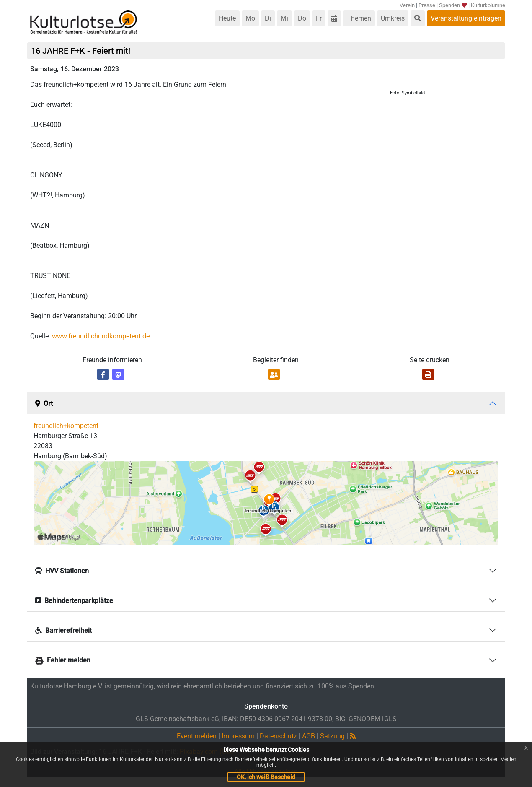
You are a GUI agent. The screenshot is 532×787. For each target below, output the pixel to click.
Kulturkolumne (488, 5)
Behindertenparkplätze (74, 601)
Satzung (332, 736)
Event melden (197, 736)
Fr (319, 18)
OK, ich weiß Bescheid (266, 777)
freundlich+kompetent (66, 426)
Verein (407, 5)
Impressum (238, 736)
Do (302, 18)
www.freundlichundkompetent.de (101, 336)
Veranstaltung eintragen (466, 18)
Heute (227, 18)
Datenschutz (278, 736)
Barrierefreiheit (63, 630)
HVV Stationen (62, 571)
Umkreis (393, 18)
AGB (309, 736)
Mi (284, 18)
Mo (250, 18)
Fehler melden (63, 660)
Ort (44, 404)
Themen (359, 18)
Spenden (453, 5)
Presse (427, 5)
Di (268, 18)
